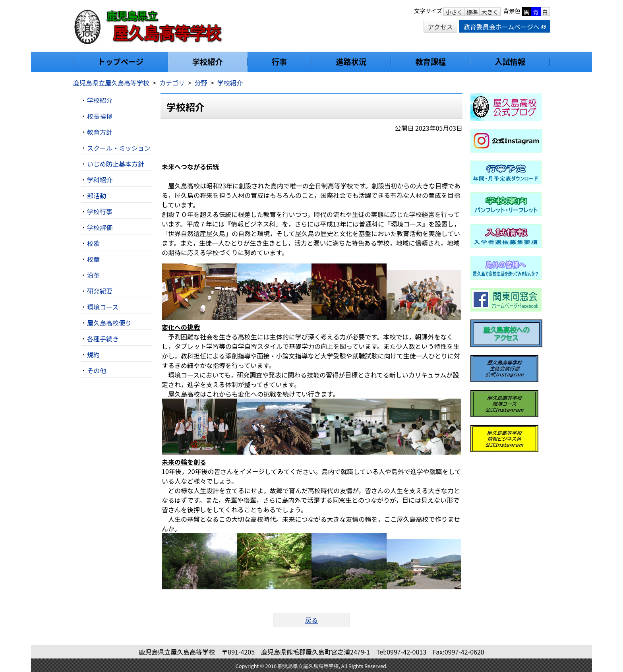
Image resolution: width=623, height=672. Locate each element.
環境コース (103, 307)
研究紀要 (100, 291)
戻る (311, 620)
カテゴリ (172, 83)
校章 (93, 259)
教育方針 (100, 132)
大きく (490, 12)
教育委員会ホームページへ (505, 27)
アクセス (440, 27)
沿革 (93, 275)
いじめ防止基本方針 (116, 164)
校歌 (93, 243)
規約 (93, 354)
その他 (97, 370)
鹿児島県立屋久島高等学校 (111, 83)
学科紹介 (100, 180)
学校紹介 (230, 83)
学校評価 (100, 227)
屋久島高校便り (109, 323)
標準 (472, 12)
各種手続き (103, 339)
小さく (454, 12)
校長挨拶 (100, 116)
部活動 (97, 196)
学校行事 (100, 211)
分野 (201, 83)
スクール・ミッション (119, 148)
